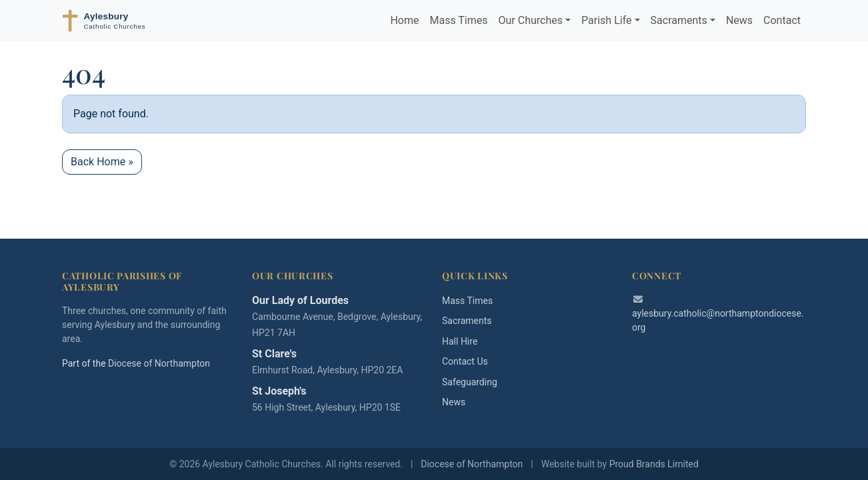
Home (404, 20)
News (739, 20)
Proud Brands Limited (654, 464)
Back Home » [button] (102, 162)
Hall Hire (460, 341)
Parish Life (606, 20)
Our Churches (531, 20)
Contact (782, 20)
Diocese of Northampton (159, 363)
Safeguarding (470, 382)
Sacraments (679, 20)
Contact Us (465, 361)
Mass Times (458, 20)
